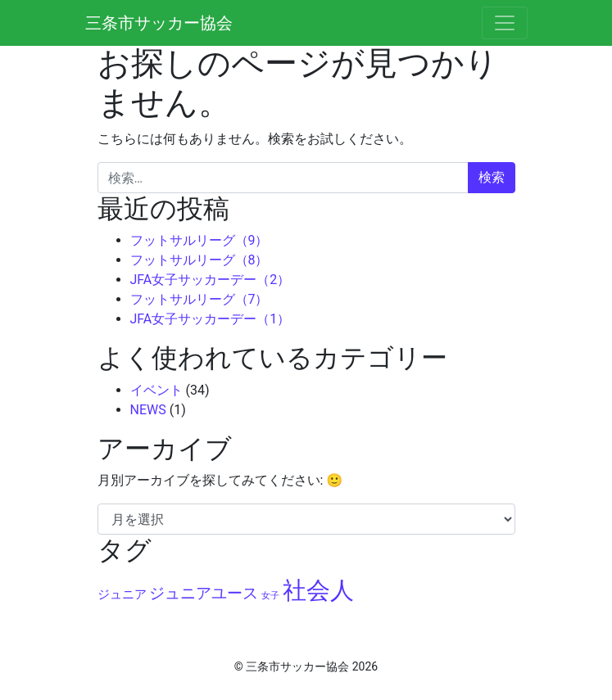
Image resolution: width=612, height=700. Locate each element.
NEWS (148, 410)
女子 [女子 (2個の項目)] (270, 596)
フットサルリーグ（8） (199, 260)
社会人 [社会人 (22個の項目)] (318, 590)
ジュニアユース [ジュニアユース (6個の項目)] (204, 594)
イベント (156, 390)
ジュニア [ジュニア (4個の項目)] (122, 594)
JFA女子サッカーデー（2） (211, 280)
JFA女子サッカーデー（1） (211, 319)
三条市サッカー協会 (159, 23)
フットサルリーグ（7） (199, 299)
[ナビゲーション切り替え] (505, 23)
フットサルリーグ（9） (199, 240)
